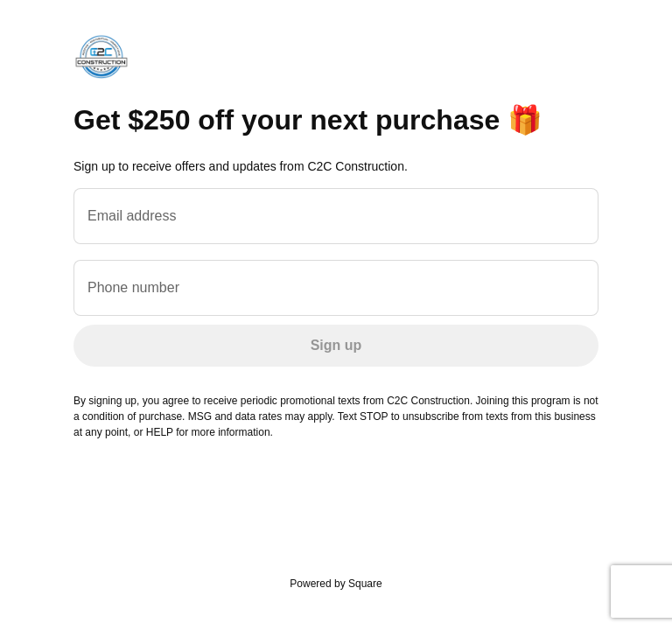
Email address (132, 216)
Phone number (133, 287)
